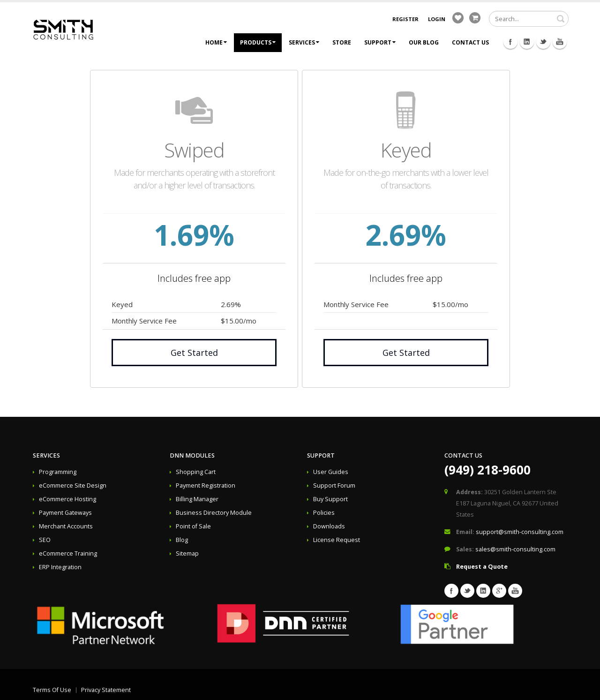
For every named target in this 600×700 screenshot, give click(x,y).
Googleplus (499, 591)
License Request (337, 540)
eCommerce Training (68, 553)
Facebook (510, 42)
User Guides (331, 472)
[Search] (529, 19)
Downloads (329, 526)
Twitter (543, 42)
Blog (182, 540)
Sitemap (187, 553)
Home (216, 42)
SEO (45, 540)
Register (405, 19)
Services (304, 42)
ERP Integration (60, 567)
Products (258, 42)
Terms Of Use (52, 690)
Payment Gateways (65, 513)
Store (342, 42)
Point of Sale (193, 526)
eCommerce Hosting (67, 499)
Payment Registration (206, 485)
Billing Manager (197, 499)
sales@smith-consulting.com (515, 549)
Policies (324, 513)
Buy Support (330, 499)
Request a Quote (482, 567)
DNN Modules (192, 455)
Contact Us (470, 42)
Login (437, 19)
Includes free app (194, 278)
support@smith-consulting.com (520, 532)
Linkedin (527, 42)
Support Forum (334, 485)
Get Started (194, 353)
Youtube (560, 42)
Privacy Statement (106, 690)
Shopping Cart (196, 472)
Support (380, 42)
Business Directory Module (214, 513)
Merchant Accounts (66, 526)
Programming (58, 472)
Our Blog (424, 42)
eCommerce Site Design (73, 485)
